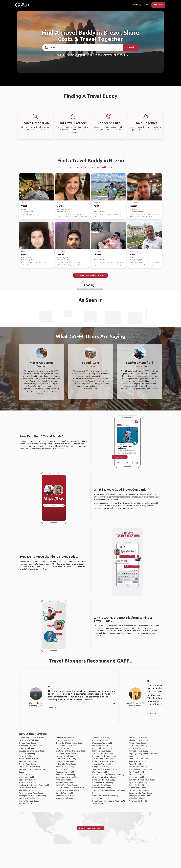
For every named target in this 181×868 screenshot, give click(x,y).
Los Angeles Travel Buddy (29, 740)
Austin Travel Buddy (27, 777)
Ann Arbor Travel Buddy (139, 738)
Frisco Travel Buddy (137, 777)
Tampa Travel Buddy (27, 798)
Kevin (24, 254)
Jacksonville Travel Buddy (66, 764)
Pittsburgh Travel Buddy (65, 772)
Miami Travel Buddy (100, 772)
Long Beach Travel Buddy (139, 759)
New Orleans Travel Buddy (103, 782)
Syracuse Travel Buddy (138, 782)
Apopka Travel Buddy (101, 798)
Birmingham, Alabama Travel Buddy (32, 796)
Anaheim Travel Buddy (64, 798)
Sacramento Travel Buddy (66, 754)
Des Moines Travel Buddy (102, 746)
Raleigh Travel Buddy (101, 767)
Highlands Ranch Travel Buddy (104, 756)
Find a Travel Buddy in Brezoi (91, 160)
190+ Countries (77, 55)
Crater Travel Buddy (137, 775)
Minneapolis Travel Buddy (103, 743)
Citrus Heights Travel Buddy (103, 759)
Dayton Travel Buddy (137, 788)
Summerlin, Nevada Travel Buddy (142, 780)
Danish (61, 254)
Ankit (96, 206)
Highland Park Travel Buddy (66, 785)
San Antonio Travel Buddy (66, 746)
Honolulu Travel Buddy (65, 782)
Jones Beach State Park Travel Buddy (107, 769)
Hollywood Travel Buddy (65, 796)
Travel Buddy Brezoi (104, 167)
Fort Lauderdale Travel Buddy (67, 790)
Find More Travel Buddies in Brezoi (90, 275)
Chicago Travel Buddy (27, 743)
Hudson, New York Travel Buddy (31, 738)
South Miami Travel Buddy (66, 759)
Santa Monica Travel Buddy (140, 790)
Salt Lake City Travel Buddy (103, 754)
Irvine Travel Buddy (63, 780)
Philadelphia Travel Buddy (66, 748)
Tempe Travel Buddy (137, 764)
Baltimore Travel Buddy (65, 767)
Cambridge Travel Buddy (102, 764)
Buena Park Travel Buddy (102, 748)
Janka (61, 206)
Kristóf (133, 206)
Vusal (24, 206)
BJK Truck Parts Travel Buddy (141, 769)
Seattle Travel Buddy (27, 748)
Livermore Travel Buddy (65, 756)
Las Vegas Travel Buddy (102, 751)
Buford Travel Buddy (100, 740)
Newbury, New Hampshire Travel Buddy (34, 785)
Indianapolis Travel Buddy (29, 801)
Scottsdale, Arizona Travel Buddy (105, 796)
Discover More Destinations (90, 828)
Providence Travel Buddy (65, 775)
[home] (24, 5)
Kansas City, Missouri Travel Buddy (69, 743)
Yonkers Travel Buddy (27, 804)
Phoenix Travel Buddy (27, 782)
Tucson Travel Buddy (138, 743)
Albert (133, 254)
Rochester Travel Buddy (139, 751)
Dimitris (98, 254)
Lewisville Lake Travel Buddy (104, 780)
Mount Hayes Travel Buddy (66, 777)
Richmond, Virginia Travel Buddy (105, 777)
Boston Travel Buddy (27, 780)
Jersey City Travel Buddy (29, 759)
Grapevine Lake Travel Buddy (141, 793)
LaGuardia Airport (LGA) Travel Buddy (70, 788)
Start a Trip (137, 5)
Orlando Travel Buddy (64, 740)
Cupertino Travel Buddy (65, 761)
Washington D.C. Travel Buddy (31, 746)
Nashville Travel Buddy (65, 793)
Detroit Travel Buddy (137, 748)
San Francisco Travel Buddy (30, 767)
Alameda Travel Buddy (101, 738)
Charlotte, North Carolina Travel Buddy (71, 751)
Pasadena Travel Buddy (138, 761)
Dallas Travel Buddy (27, 775)
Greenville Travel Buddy (102, 785)
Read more (52, 708)
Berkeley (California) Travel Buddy (106, 761)
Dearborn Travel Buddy (138, 746)
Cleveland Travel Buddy (139, 740)
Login (147, 5)
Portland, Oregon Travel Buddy (31, 793)
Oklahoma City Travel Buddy (140, 801)
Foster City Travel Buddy (139, 785)
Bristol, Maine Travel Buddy (140, 796)
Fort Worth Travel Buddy (139, 772)
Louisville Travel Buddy (138, 767)
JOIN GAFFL (158, 5)
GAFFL (71, 167)
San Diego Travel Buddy (28, 790)
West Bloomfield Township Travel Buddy (108, 775)
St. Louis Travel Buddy (64, 769)
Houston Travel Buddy (28, 788)
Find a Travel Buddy (85, 167)
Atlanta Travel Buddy (27, 754)
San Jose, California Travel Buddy (32, 751)
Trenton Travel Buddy (27, 764)
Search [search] (131, 47)
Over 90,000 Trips (109, 55)
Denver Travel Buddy (27, 756)
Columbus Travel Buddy (65, 738)
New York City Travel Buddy (30, 761)
